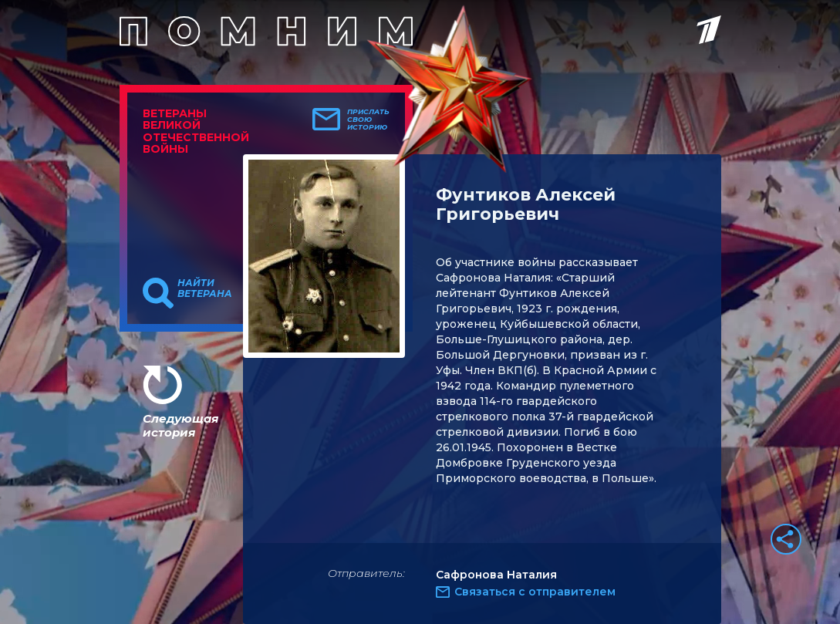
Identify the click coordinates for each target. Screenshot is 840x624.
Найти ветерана (205, 288)
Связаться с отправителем (535, 592)
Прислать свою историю (368, 120)
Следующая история (180, 425)
